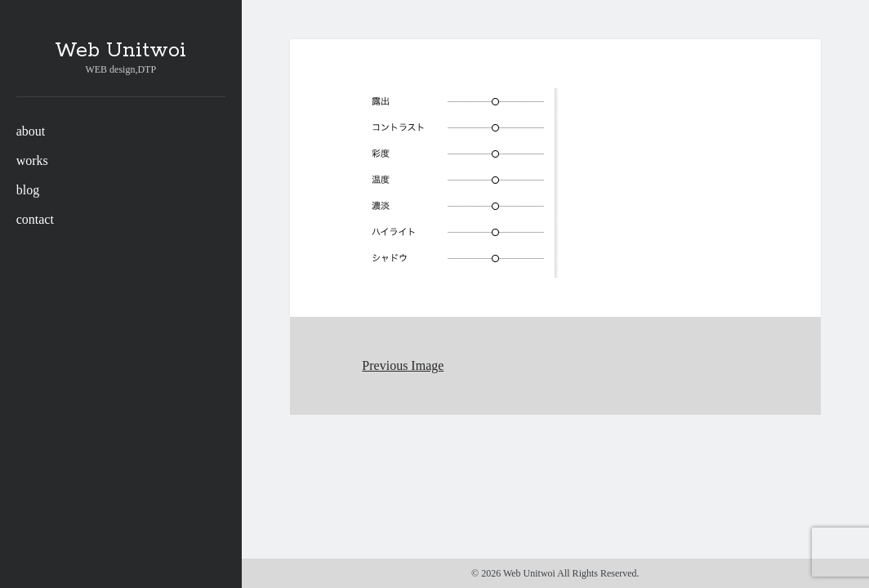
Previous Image (403, 365)
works (32, 160)
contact (35, 219)
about (31, 131)
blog (28, 190)
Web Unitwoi (120, 51)
